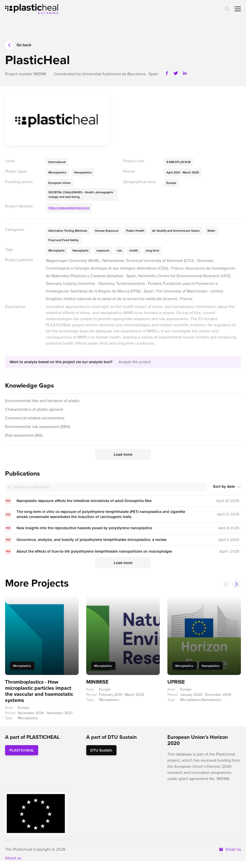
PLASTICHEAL (22, 750)
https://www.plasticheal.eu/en (69, 208)
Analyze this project (135, 362)
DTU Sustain (101, 750)
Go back (18, 45)
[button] (237, 584)
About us (13, 858)
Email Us (230, 849)
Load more (123, 454)
